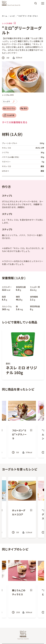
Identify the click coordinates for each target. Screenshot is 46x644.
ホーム (5, 16)
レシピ (12, 16)
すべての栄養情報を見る (15, 122)
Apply (36, 4)
